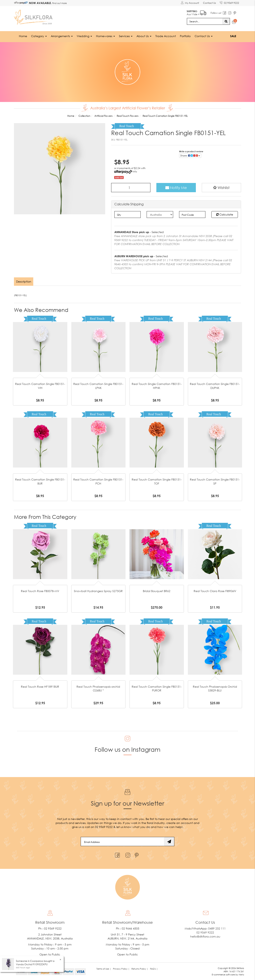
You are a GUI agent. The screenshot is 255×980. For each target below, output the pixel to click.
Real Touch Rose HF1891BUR (40, 687)
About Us (144, 36)
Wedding (84, 36)
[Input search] (205, 21)
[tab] (24, 282)
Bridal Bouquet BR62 (157, 591)
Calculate (225, 214)
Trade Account (166, 36)
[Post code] (192, 215)
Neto (241, 974)
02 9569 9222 (229, 2)
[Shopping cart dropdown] (234, 22)
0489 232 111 (217, 928)
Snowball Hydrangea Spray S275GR (98, 591)
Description (24, 281)
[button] (222, 187)
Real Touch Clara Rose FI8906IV (215, 591)
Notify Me (176, 187)
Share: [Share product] (190, 155)
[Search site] (226, 21)
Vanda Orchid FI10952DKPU (32, 964)
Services (126, 36)
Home (23, 36)
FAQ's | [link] (154, 969)
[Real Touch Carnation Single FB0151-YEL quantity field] (131, 187)
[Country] (160, 215)
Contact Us (209, 3)
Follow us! (216, 13)
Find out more (59, 3)
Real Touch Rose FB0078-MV (40, 591)
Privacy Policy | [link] (121, 969)
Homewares (105, 36)
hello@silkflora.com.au (205, 936)
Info (135, 171)
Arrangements (62, 36)
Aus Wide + (196, 12)
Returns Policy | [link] (140, 969)
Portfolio (185, 36)
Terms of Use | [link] (104, 969)
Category (39, 36)
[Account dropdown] (190, 3)
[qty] (128, 215)
